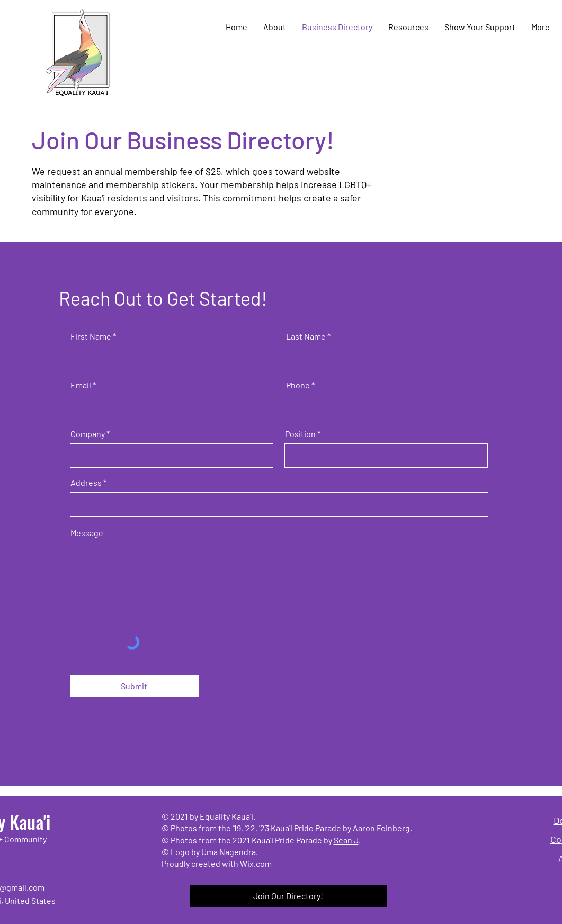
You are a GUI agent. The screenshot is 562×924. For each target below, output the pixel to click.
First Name (91, 336)
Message (87, 533)
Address (86, 483)
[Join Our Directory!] (288, 896)
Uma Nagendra (229, 852)
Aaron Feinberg (381, 828)
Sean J (346, 840)
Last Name (306, 336)
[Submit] (134, 686)
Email (81, 385)
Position (300, 434)
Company (88, 434)
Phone (298, 385)
